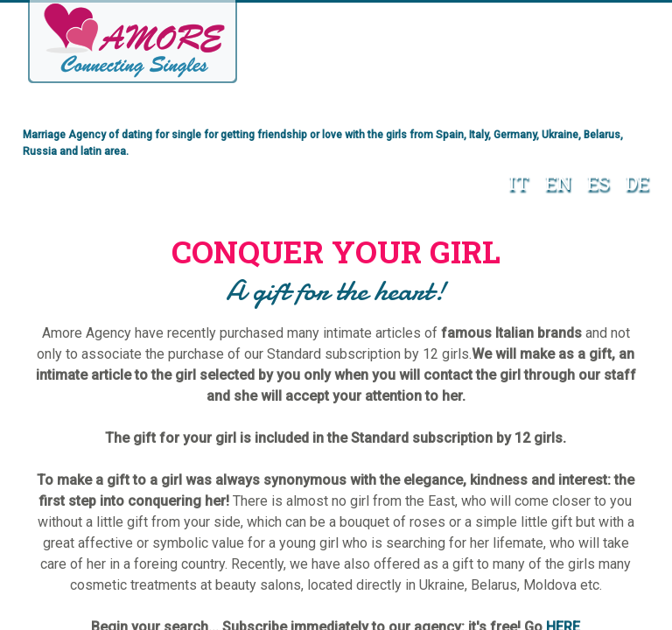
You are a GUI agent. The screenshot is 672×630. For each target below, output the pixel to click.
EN (554, 181)
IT (514, 181)
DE (633, 181)
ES (594, 181)
